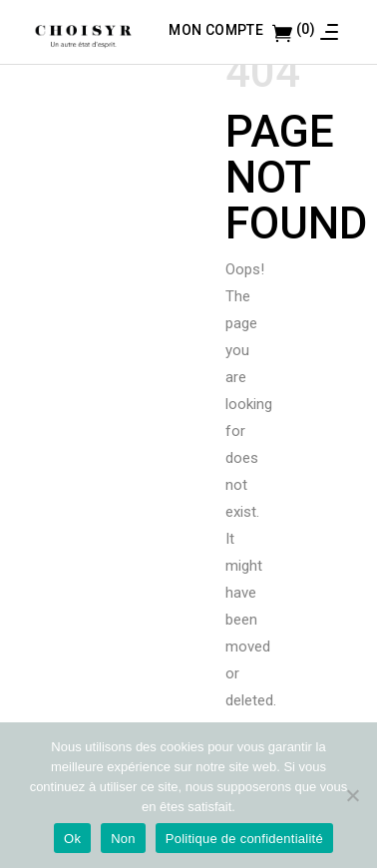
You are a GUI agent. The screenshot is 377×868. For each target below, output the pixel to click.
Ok (72, 839)
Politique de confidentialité (244, 839)
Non (123, 839)
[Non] (352, 795)
